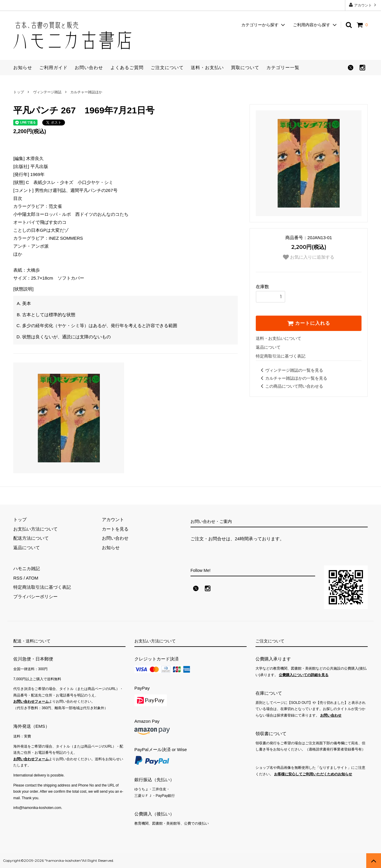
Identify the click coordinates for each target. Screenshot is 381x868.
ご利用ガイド (53, 67)
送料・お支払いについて (279, 338)
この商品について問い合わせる (291, 386)
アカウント (363, 5)
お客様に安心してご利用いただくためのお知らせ (313, 774)
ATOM (32, 578)
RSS (18, 578)
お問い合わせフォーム (31, 701)
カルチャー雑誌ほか (86, 92)
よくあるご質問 (127, 67)
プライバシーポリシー (35, 597)
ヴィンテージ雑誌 (47, 92)
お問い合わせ (89, 67)
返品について (268, 347)
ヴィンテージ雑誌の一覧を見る (291, 370)
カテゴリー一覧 (283, 67)
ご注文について (167, 67)
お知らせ (23, 67)
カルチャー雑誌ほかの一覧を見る (293, 378)
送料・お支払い (207, 67)
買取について (245, 67)
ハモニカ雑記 (27, 568)
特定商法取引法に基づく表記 (42, 587)
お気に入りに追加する (309, 257)
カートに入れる (309, 323)
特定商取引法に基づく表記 (281, 356)
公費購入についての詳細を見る (304, 675)
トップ (19, 92)
